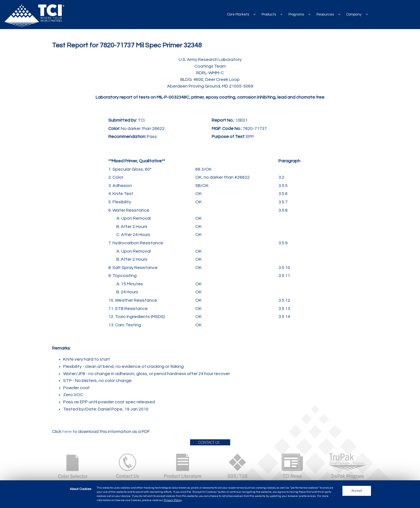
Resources (325, 14)
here (67, 432)
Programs (296, 14)
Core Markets (238, 14)
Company (354, 14)
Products (269, 14)
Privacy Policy (173, 500)
